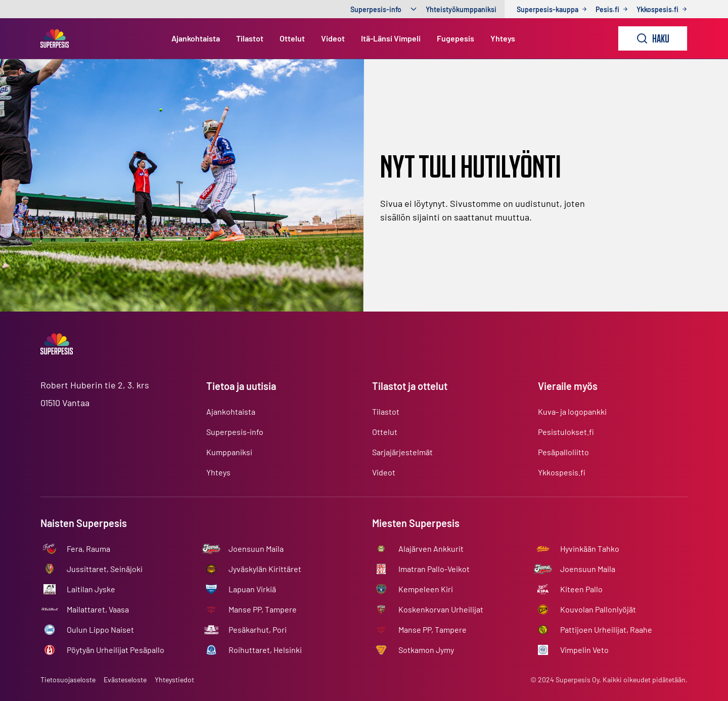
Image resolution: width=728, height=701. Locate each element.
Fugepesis (456, 38)
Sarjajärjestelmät (402, 452)
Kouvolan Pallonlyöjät (598, 609)
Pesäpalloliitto (563, 452)
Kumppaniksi (229, 452)
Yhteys (503, 38)
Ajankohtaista (196, 38)
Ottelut (292, 38)
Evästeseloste (125, 680)
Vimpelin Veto (584, 650)
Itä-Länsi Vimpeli (391, 38)
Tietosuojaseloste (68, 680)
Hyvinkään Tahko (590, 549)
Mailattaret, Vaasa (98, 609)
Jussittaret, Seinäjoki (105, 569)
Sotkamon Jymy (426, 650)
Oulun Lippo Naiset (100, 629)
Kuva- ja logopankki (572, 411)
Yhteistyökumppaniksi (461, 9)
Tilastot (250, 38)
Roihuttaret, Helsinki (265, 650)
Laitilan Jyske (91, 589)
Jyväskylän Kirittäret (265, 569)
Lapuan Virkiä (252, 589)
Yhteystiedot (174, 680)
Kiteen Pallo (581, 589)
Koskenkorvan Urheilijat (441, 609)
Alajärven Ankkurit (431, 549)
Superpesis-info (376, 9)
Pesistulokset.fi (566, 432)
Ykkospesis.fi (562, 472)
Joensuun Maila (256, 549)
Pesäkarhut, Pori (258, 629)
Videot (333, 38)
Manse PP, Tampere (263, 609)
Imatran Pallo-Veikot (434, 569)
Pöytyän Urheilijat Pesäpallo (116, 650)
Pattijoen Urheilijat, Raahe (606, 629)
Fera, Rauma (88, 549)
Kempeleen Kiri (426, 589)
